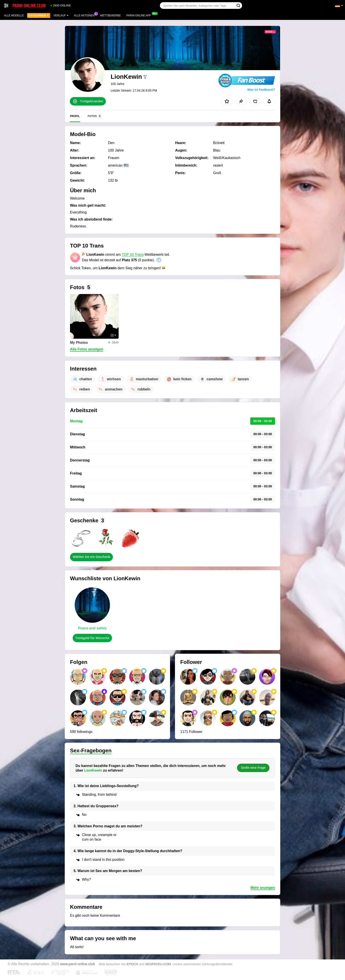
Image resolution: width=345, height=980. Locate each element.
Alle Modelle (14, 15)
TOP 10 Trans (133, 255)
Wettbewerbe (110, 15)
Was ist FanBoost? (261, 90)
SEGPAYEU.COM (158, 964)
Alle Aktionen (85, 15)
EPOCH (132, 964)
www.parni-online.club (77, 964)
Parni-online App (140, 15)
